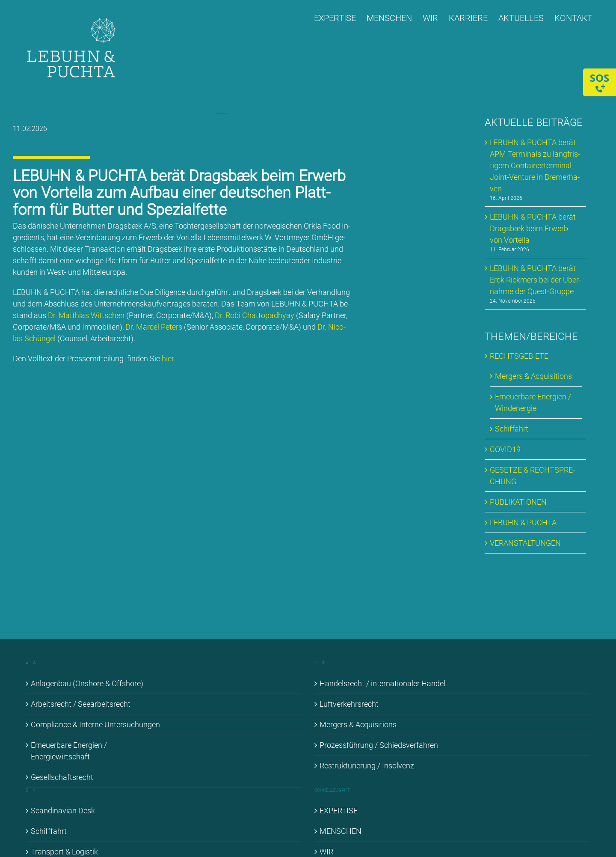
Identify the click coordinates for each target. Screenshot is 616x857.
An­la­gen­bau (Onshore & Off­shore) (87, 683)
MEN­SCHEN (341, 831)
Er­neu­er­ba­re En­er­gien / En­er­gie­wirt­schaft (69, 751)
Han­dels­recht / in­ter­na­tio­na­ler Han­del (382, 683)
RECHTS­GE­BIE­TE (519, 356)
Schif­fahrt (512, 429)
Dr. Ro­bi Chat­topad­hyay (256, 315)
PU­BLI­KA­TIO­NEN (518, 502)
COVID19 (505, 449)
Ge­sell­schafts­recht (62, 777)
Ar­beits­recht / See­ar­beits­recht (81, 704)
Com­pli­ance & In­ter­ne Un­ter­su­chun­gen (95, 725)
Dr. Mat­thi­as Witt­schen (87, 315)
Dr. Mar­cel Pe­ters (155, 327)
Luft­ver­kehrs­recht (349, 704)
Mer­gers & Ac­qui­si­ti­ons (533, 376)
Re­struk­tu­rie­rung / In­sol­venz (367, 766)
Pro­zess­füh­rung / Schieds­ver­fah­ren (379, 745)
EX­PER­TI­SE (339, 811)
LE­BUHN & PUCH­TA (523, 522)
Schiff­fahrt (49, 831)
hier (169, 359)
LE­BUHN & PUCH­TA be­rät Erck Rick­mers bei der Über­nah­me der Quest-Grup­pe (535, 280)
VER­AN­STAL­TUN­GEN (525, 543)
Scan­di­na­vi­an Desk (63, 811)
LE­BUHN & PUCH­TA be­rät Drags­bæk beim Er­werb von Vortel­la (533, 228)
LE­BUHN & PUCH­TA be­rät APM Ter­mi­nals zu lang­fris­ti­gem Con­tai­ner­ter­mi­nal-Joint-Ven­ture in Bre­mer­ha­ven (535, 165)
